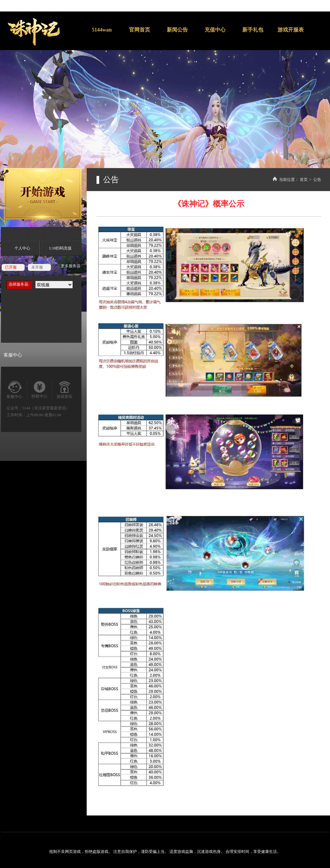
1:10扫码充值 (60, 248)
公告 (317, 180)
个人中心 (22, 248)
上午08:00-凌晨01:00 (44, 415)
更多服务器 (71, 266)
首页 (304, 180)
